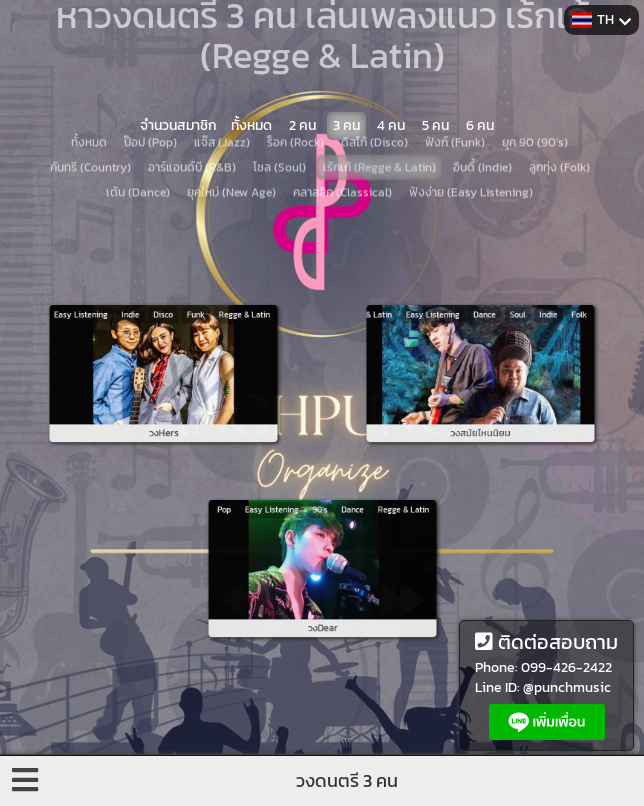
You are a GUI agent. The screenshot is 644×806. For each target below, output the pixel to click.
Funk (183, 336)
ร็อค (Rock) (295, 103)
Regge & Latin (212, 336)
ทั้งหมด (89, 103)
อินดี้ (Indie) (482, 128)
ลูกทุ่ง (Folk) (559, 128)
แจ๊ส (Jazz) (222, 103)
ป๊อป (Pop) (150, 103)
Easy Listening (112, 336)
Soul (503, 336)
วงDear (322, 605)
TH (601, 19)
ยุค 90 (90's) (535, 103)
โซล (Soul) (279, 128)
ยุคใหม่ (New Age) (231, 153)
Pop (262, 532)
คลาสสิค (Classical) (342, 153)
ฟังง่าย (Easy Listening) (471, 153)
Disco (163, 336)
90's (320, 532)
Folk (541, 336)
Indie (143, 336)
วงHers (163, 409)
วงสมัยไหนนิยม (480, 409)
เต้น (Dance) (138, 153)
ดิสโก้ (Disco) (374, 103)
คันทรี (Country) (90, 128)
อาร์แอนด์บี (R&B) (192, 128)
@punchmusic (567, 687)
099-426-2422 (566, 667)
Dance (483, 336)
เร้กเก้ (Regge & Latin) (379, 128)
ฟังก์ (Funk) (455, 103)
